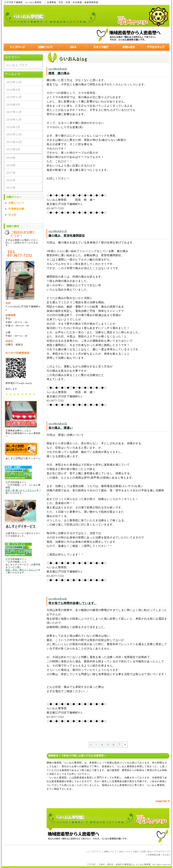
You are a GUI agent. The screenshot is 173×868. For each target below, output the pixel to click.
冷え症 (12, 215)
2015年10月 (14, 142)
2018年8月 (13, 105)
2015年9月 (13, 149)
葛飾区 (119, 864)
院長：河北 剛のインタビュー (22, 570)
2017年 (11, 173)
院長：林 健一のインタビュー (21, 490)
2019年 (11, 158)
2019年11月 (14, 82)
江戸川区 (91, 864)
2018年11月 (14, 97)
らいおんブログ (17, 65)
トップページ (94, 851)
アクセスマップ (162, 851)
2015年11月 (14, 134)
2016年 (11, 180)
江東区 (102, 864)
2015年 (11, 188)
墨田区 (110, 864)
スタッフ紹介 (132, 851)
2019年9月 (13, 90)
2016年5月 (13, 127)
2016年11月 (14, 120)
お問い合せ (146, 851)
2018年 (11, 165)
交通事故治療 (16, 209)
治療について (16, 203)
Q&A (121, 851)
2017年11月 (14, 112)
